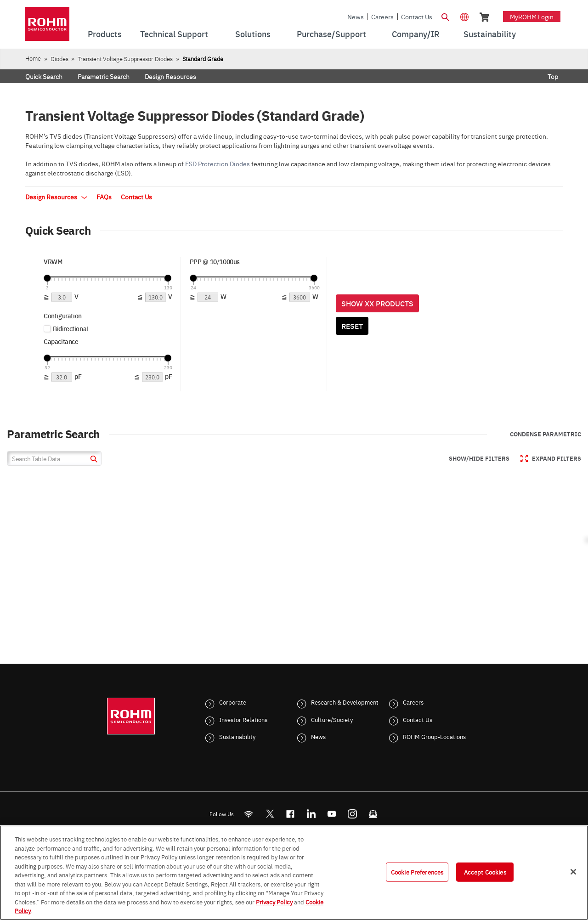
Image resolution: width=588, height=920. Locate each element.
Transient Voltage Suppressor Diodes (125, 59)
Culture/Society (332, 719)
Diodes (59, 59)
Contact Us (417, 17)
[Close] (573, 872)
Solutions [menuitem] (253, 34)
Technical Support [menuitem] (174, 34)
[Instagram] (353, 814)
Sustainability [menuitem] (490, 34)
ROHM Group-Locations (434, 736)
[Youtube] (332, 814)
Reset (352, 326)
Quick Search (44, 76)
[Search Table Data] (54, 458)
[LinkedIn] (311, 814)
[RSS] (249, 814)
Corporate (233, 702)
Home (33, 58)
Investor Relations (243, 719)
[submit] (93, 460)
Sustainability (237, 736)
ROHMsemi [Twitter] (270, 814)
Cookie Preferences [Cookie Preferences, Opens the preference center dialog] (417, 872)
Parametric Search (104, 76)
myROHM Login (532, 17)
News (356, 17)
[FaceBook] (291, 814)
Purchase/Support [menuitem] (331, 34)
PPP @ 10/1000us (215, 261)
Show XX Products (377, 303)
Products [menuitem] (105, 34)
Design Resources (170, 76)
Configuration (63, 316)
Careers (382, 17)
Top (553, 76)
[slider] (47, 278)
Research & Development (345, 702)
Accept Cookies (485, 872)
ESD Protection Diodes (218, 164)
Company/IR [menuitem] (416, 34)
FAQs (104, 197)
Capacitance (61, 341)
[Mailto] (373, 814)
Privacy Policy (274, 902)
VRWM (53, 261)
